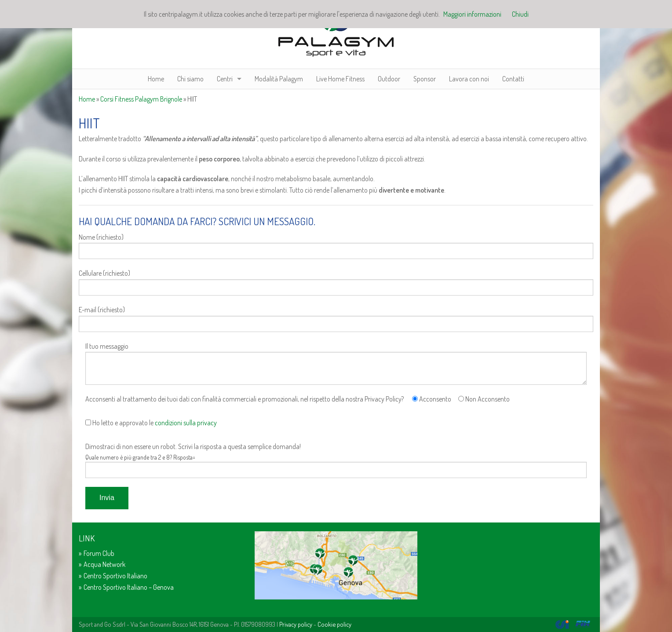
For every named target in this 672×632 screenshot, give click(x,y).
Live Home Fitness (340, 79)
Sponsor (425, 79)
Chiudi (520, 14)
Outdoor (389, 79)
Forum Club (99, 553)
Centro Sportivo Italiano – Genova (129, 587)
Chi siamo (190, 79)
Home (156, 79)
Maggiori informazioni (472, 14)
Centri (225, 79)
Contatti (513, 79)
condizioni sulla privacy (186, 423)
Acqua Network (104, 564)
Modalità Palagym (279, 79)
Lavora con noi (469, 79)
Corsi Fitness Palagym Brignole (141, 99)
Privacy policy (296, 624)
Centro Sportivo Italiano (115, 576)
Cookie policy (334, 624)
